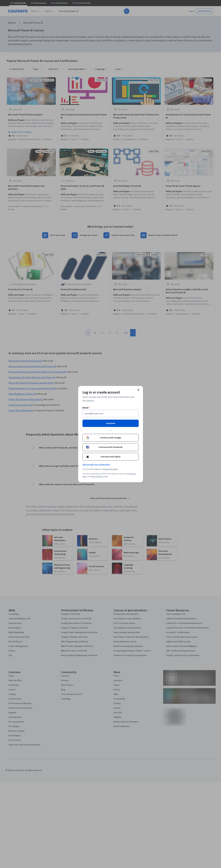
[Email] (111, 413)
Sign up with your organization (96, 464)
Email (86, 408)
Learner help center (110, 469)
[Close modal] (138, 390)
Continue (111, 423)
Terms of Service (97, 476)
